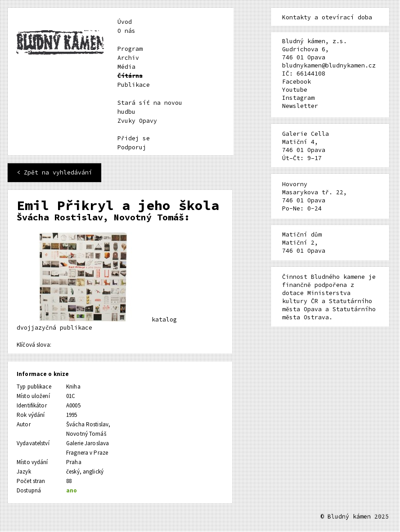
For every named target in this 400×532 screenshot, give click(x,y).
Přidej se (134, 138)
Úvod (125, 22)
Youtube (295, 90)
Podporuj (132, 147)
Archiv (128, 58)
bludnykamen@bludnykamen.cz (329, 65)
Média (126, 67)
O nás (126, 31)
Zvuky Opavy (137, 121)
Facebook (297, 82)
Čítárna (130, 76)
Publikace (134, 85)
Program (130, 49)
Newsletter (300, 106)
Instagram (298, 98)
